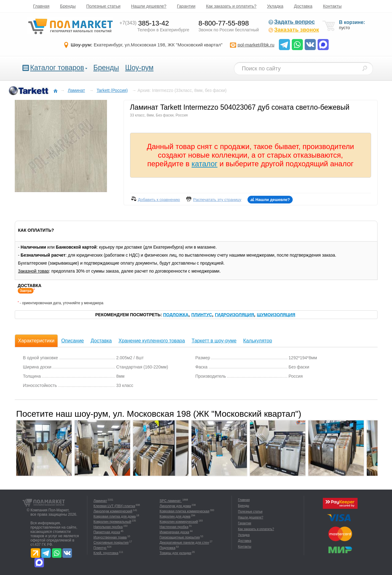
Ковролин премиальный (112, 522)
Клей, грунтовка (106, 553)
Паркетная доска (107, 532)
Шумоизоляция (276, 315)
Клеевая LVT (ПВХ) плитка (114, 506)
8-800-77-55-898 (224, 23)
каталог (204, 164)
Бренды (68, 6)
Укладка (275, 6)
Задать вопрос (291, 22)
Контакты (332, 6)
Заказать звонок (294, 30)
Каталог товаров (57, 68)
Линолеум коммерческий (113, 511)
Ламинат (100, 501)
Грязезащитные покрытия (180, 537)
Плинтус (202, 315)
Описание (73, 341)
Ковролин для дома (175, 516)
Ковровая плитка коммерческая (184, 511)
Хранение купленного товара (152, 341)
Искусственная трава (110, 537)
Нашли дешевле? (149, 6)
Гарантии (186, 6)
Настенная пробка (174, 527)
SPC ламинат (171, 501)
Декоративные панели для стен (184, 542)
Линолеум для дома (175, 506)
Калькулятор (258, 341)
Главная (41, 6)
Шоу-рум (139, 68)
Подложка (176, 315)
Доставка (303, 6)
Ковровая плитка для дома (115, 516)
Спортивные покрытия (111, 542)
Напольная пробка (108, 527)
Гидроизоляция (234, 315)
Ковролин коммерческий (179, 522)
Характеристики (36, 341)
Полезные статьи (103, 6)
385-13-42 (144, 23)
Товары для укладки (175, 553)
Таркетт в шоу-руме (214, 341)
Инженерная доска (174, 532)
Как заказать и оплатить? (231, 6)
